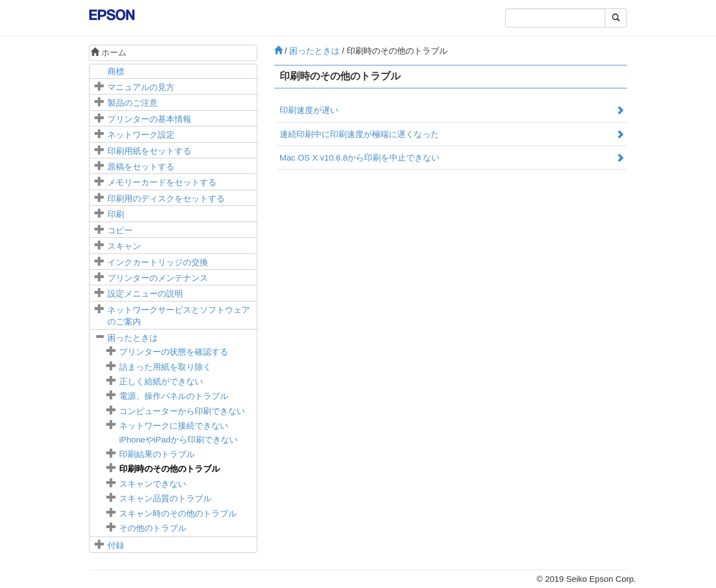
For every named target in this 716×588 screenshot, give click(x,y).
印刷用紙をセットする (149, 151)
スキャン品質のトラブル (165, 498)
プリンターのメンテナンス (158, 278)
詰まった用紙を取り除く (165, 367)
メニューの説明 (145, 293)
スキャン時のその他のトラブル (178, 513)
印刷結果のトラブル (157, 454)
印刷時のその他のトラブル (169, 469)
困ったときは (133, 338)
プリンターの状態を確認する (174, 352)
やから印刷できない (178, 439)
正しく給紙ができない (161, 381)
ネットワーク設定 (141, 135)
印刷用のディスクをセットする (166, 198)
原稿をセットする (141, 166)
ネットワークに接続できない (174, 425)
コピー (120, 230)
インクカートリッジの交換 (158, 262)
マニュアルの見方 (141, 87)
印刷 (116, 214)
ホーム (109, 52)
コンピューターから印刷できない (182, 411)
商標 (116, 71)
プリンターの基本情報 (149, 119)
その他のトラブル (153, 528)
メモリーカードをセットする (162, 182)
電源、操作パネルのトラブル (174, 396)
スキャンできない (153, 484)
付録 (116, 545)
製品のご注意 (133, 103)
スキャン (124, 246)
